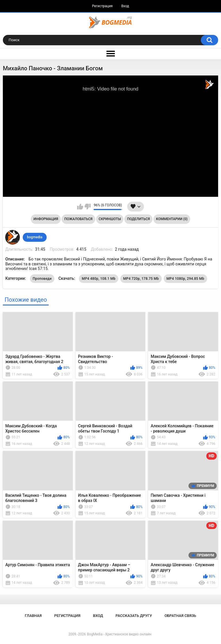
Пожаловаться (79, 219)
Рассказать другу (134, 616)
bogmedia (35, 237)
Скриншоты (110, 219)
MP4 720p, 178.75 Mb (141, 279)
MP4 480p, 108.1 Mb (99, 279)
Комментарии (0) (172, 219)
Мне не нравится (88, 207)
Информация (46, 219)
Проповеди (42, 279)
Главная (33, 616)
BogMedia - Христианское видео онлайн (119, 634)
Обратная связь (180, 616)
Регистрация (102, 6)
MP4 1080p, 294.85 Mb (185, 279)
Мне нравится (80, 207)
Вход (125, 6)
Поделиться (139, 219)
